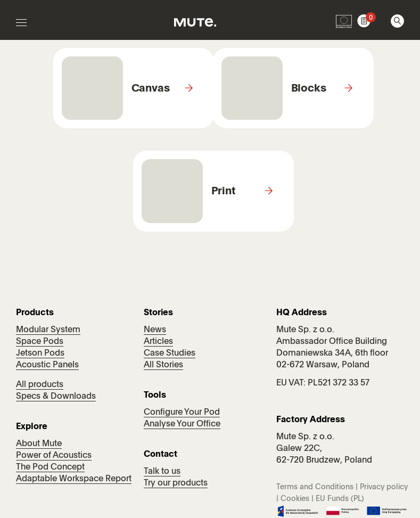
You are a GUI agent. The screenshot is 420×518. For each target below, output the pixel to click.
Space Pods (40, 342)
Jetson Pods (40, 353)
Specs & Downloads (56, 397)
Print (224, 192)
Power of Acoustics (54, 456)
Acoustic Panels (47, 365)
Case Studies (170, 353)
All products (40, 385)
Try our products (176, 483)
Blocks (309, 89)
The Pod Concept (50, 467)
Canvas (151, 89)
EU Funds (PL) (340, 499)
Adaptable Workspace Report (74, 479)
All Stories (163, 365)
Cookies (295, 499)
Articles (158, 342)
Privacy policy (384, 487)
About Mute (39, 444)
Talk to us (162, 472)
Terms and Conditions (315, 487)
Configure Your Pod (182, 413)
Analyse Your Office (182, 424)
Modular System (48, 330)
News (155, 330)
